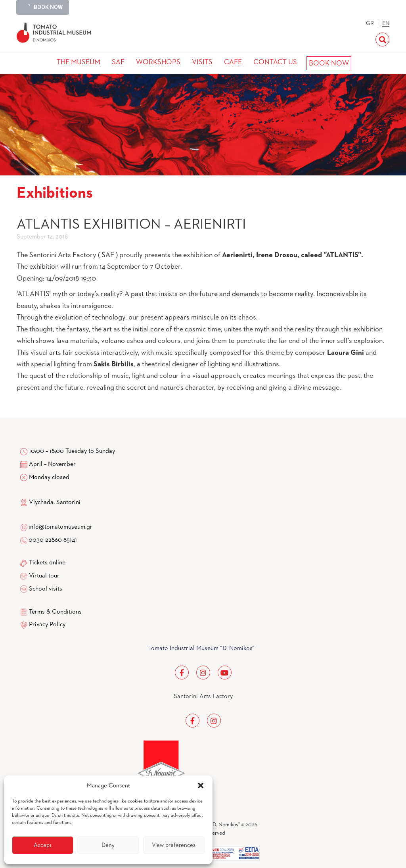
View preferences (174, 845)
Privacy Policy (47, 625)
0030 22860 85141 (52, 540)
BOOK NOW (329, 64)
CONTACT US (275, 62)
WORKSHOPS (158, 62)
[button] (201, 785)
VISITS (202, 62)
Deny (108, 845)
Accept (43, 845)
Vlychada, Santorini (50, 502)
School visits (46, 589)
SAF (118, 62)
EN (386, 23)
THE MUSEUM (79, 62)
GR (370, 23)
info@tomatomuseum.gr (60, 527)
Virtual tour (44, 576)
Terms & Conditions (55, 612)
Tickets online (47, 563)
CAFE (233, 62)
